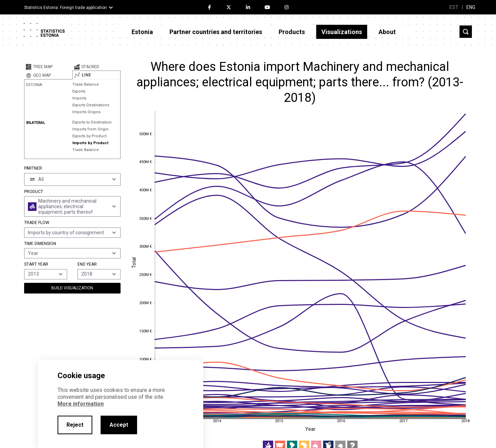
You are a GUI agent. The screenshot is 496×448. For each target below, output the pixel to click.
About (387, 32)
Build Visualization (72, 288)
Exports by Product (89, 136)
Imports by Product (90, 143)
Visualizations (342, 32)
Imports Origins (86, 112)
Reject (75, 425)
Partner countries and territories (216, 32)
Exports (79, 91)
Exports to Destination (92, 122)
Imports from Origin (90, 129)
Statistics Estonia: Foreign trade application (65, 8)
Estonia (142, 32)
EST (454, 7)
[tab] (48, 67)
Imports (79, 98)
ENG (471, 7)
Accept (119, 425)
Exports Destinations (91, 105)
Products (292, 32)
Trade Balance (86, 84)
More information (81, 404)
